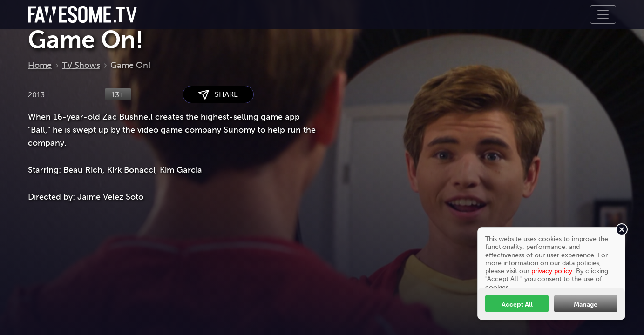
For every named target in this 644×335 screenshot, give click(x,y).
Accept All (517, 304)
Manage (586, 304)
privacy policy (552, 271)
